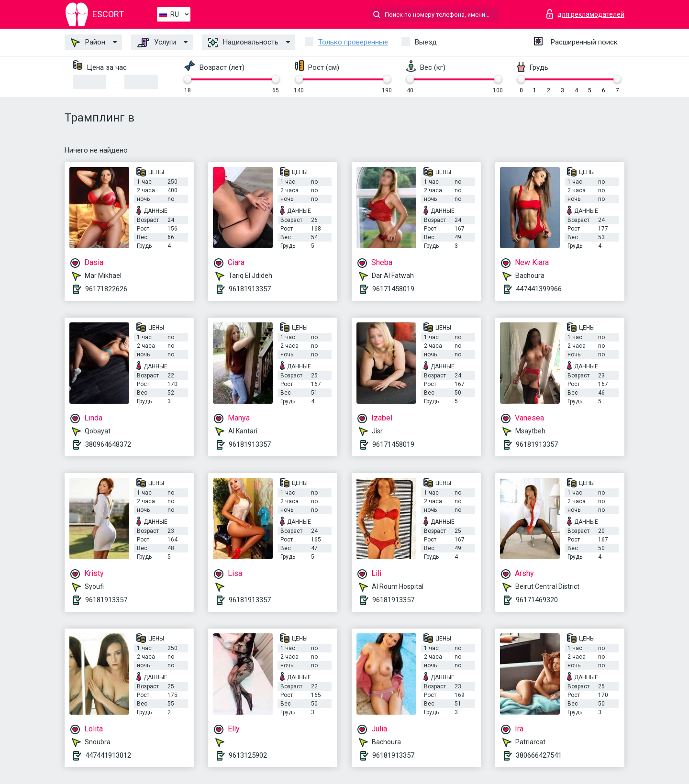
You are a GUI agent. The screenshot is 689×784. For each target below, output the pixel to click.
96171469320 (537, 600)
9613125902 (248, 755)
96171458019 (393, 289)
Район (88, 43)
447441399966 (539, 289)
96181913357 (250, 289)
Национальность (243, 43)
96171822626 (106, 289)
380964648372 (108, 444)
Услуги (157, 43)
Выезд (426, 42)
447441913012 (108, 755)
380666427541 (539, 755)
